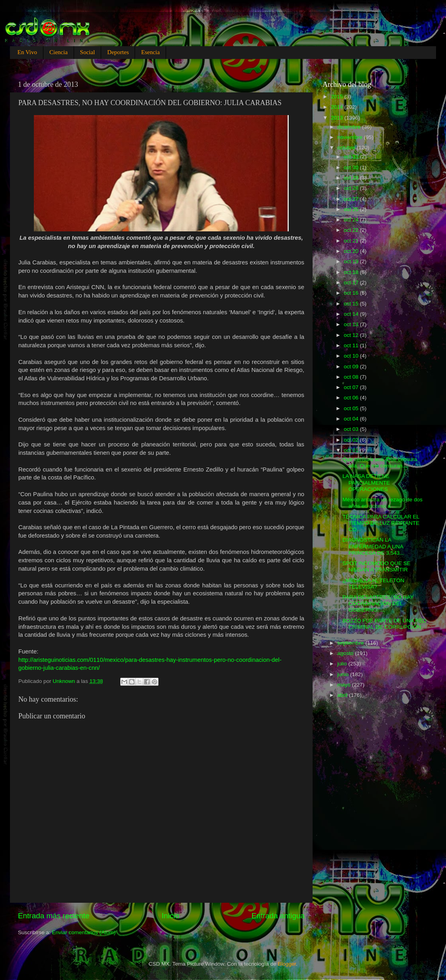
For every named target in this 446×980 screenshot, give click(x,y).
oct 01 (352, 450)
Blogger (287, 964)
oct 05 (352, 408)
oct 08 (352, 377)
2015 (338, 97)
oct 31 (352, 157)
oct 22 (352, 230)
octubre (347, 148)
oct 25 (352, 209)
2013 (338, 118)
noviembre (351, 137)
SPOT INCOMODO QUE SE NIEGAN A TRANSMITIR (377, 566)
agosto (346, 653)
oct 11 (352, 345)
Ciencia (59, 52)
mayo (345, 685)
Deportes (118, 52)
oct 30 (352, 167)
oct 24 (352, 220)
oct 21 (352, 241)
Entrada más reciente (54, 916)
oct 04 (352, 419)
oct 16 (352, 293)
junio (344, 674)
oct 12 (352, 335)
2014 (338, 107)
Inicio (170, 916)
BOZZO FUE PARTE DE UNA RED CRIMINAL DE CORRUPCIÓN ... (385, 624)
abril (343, 695)
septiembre (351, 643)
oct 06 (352, 398)
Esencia (150, 52)
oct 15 (352, 304)
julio (343, 664)
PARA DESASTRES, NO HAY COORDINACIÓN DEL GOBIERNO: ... (378, 603)
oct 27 (352, 199)
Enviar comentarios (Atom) (84, 932)
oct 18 (352, 272)
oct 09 (352, 367)
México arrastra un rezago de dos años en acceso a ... (382, 503)
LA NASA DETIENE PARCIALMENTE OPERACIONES (366, 482)
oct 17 (352, 283)
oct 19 (352, 261)
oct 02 (352, 440)
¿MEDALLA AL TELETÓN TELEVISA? (373, 584)
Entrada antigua (278, 916)
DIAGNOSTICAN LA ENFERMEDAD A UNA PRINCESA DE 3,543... (373, 546)
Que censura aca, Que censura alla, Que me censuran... (380, 463)
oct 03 (352, 429)
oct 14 (352, 314)
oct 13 (352, 324)
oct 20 (352, 251)
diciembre (350, 127)
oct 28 (352, 188)
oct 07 (352, 387)
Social (88, 52)
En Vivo (27, 52)
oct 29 (352, 178)
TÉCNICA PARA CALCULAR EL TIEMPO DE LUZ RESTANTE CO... (381, 523)
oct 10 (352, 356)
